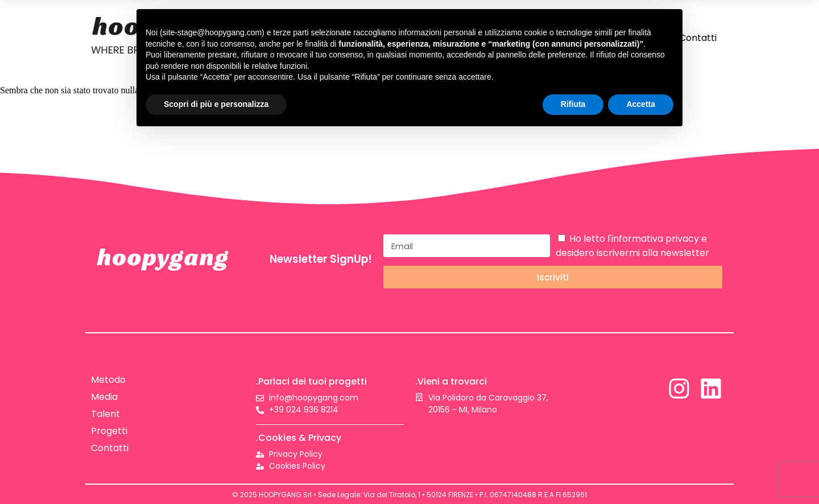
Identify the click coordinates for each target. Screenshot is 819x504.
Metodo (108, 380)
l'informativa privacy (653, 239)
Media (104, 397)
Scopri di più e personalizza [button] (216, 104)
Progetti (109, 431)
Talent (106, 414)
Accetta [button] (641, 104)
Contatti (698, 38)
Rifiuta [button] (573, 104)
